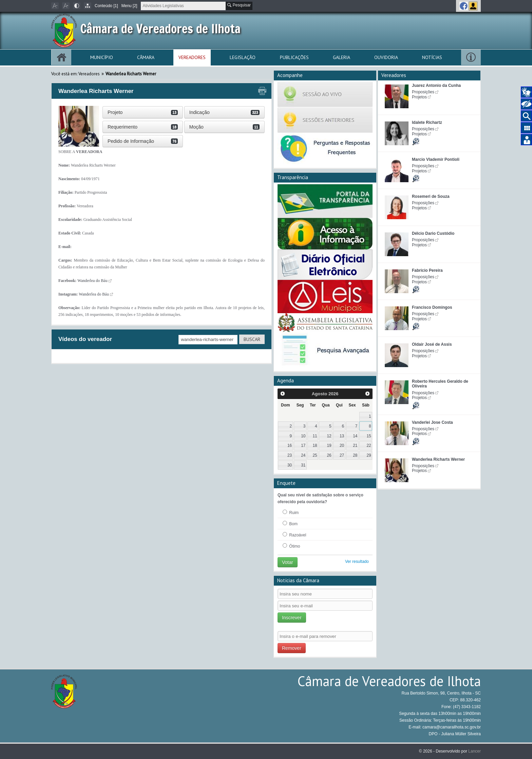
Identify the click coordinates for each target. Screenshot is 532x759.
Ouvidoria (386, 57)
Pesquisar (239, 5)
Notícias (432, 57)
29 (369, 455)
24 (303, 455)
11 (315, 436)
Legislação (243, 57)
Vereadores (192, 57)
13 (342, 436)
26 (329, 455)
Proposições (423, 92)
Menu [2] (129, 6)
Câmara (146, 57)
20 (342, 445)
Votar (288, 562)
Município (102, 57)
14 (355, 436)
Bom (290, 524)
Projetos (419, 97)
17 (303, 445)
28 (355, 455)
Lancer (474, 751)
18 (315, 445)
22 (369, 445)
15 (369, 436)
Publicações (294, 57)
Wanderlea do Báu (92, 281)
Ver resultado (357, 562)
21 (355, 445)
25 (315, 455)
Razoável (294, 535)
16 (290, 445)
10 (303, 436)
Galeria (341, 57)
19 (329, 445)
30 (290, 465)
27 (342, 455)
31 (303, 465)
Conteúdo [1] (106, 6)
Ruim (291, 512)
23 (290, 455)
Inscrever (292, 618)
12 (329, 436)
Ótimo (291, 546)
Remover (292, 648)
